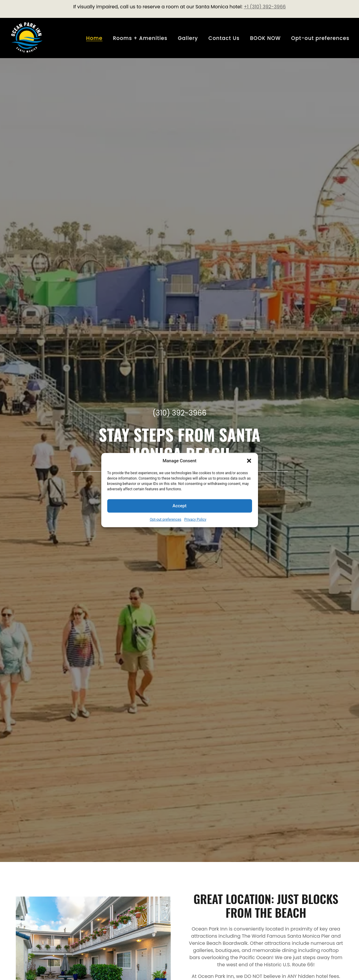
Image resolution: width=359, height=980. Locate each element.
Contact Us (224, 38)
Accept (179, 506)
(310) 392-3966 (179, 413)
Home (94, 38)
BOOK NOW (265, 38)
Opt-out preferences (166, 519)
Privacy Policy (195, 519)
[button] (249, 461)
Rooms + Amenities (140, 38)
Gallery (188, 38)
